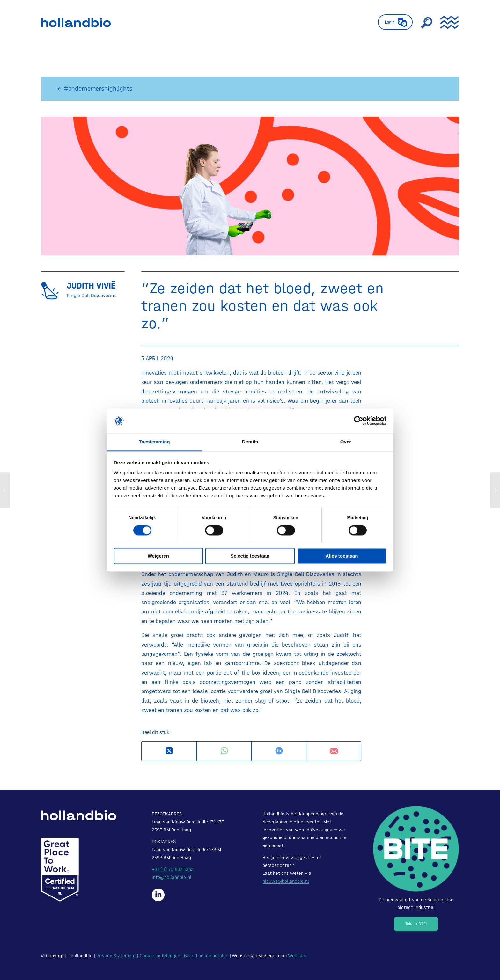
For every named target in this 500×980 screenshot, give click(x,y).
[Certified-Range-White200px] (60, 870)
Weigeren (158, 556)
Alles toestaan (342, 556)
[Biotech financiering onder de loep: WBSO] (495, 490)
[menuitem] (395, 22)
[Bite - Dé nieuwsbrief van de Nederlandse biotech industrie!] (416, 849)
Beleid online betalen (206, 956)
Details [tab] (250, 442)
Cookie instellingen (160, 956)
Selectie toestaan (250, 556)
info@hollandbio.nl (172, 877)
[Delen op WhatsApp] (224, 751)
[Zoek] (426, 22)
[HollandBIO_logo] (76, 22)
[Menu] (447, 22)
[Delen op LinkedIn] (279, 751)
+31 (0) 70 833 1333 (173, 869)
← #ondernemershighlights (95, 88)
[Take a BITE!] (416, 924)
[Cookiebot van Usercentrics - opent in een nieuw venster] (359, 421)
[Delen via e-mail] (334, 751)
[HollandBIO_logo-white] (79, 815)
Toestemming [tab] (154, 442)
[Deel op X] (169, 751)
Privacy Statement (116, 956)
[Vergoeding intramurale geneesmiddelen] (5, 490)
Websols (297, 956)
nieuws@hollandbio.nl (286, 881)
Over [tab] (346, 442)
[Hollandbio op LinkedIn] (158, 895)
